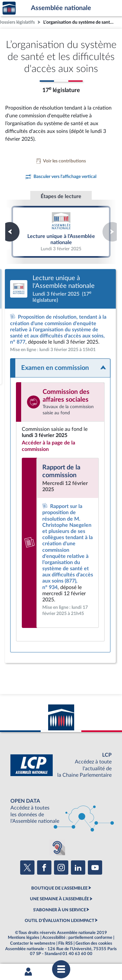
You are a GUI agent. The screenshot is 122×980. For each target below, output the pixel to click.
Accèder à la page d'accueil (9, 8)
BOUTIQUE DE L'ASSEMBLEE (59, 888)
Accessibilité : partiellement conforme (77, 938)
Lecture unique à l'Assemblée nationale (61, 232)
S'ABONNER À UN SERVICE (60, 910)
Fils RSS (65, 943)
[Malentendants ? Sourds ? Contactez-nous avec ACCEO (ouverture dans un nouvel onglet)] (57, 847)
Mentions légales (24, 938)
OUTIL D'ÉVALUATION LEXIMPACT (60, 921)
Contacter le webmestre (33, 943)
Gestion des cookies (94, 943)
